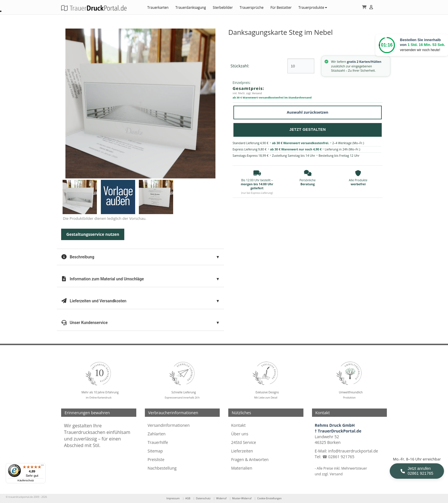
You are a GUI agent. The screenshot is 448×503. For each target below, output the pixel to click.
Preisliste (156, 459)
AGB (188, 498)
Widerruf (221, 498)
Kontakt (238, 425)
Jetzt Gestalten (308, 129)
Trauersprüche (252, 8)
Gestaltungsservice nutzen (93, 234)
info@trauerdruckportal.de (353, 451)
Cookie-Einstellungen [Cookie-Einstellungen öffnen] (269, 498)
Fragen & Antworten (250, 459)
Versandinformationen (169, 425)
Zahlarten (157, 434)
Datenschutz (203, 498)
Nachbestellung (162, 468)
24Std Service (244, 442)
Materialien (242, 468)
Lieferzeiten (242, 451)
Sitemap (155, 451)
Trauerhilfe (158, 442)
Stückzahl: (240, 66)
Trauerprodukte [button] (313, 8)
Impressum (173, 498)
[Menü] (42, 466)
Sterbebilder (223, 8)
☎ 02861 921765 (338, 457)
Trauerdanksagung (191, 8)
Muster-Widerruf (242, 498)
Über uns (240, 434)
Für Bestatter (281, 8)
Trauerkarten (158, 8)
